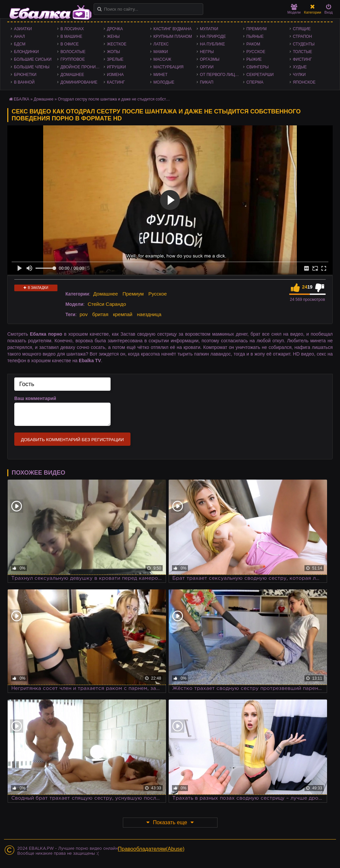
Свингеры (257, 67)
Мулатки (209, 29)
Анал (19, 36)
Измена (115, 75)
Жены (113, 36)
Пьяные (255, 36)
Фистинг (302, 59)
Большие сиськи (33, 59)
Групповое (73, 59)
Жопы (113, 52)
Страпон (302, 36)
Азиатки (23, 29)
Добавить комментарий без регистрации (72, 440)
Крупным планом (173, 36)
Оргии (207, 67)
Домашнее (72, 75)
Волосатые (73, 52)
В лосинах (72, 29)
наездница (149, 314)
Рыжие (254, 59)
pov (84, 314)
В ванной (24, 82)
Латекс (161, 44)
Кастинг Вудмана (172, 29)
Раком (253, 44)
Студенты (304, 44)
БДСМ (20, 44)
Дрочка (115, 29)
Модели (294, 9)
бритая (100, 314)
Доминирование (79, 82)
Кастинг (116, 82)
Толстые (302, 52)
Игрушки (116, 67)
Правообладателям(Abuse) (151, 849)
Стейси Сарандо (107, 304)
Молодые (164, 82)
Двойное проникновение (82, 67)
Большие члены (32, 67)
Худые (300, 67)
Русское (256, 52)
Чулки (299, 75)
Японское (304, 82)
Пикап (207, 82)
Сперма (255, 82)
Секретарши (260, 75)
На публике (212, 44)
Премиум (256, 29)
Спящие (302, 29)
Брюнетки (25, 75)
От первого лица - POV (221, 75)
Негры (207, 52)
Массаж (162, 59)
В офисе (70, 44)
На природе (213, 36)
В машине (71, 36)
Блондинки (26, 52)
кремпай (123, 314)
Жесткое (117, 44)
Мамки (161, 52)
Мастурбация (169, 67)
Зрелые (115, 59)
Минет (161, 75)
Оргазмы (210, 59)
